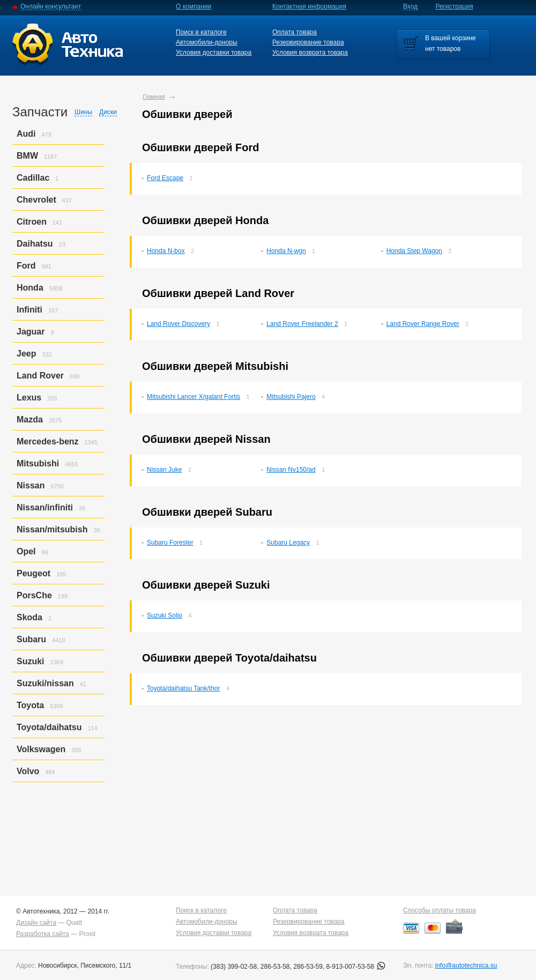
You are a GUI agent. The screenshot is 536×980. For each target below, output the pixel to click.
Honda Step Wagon (414, 251)
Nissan (31, 485)
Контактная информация (309, 6)
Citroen (32, 222)
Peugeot (33, 573)
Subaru (31, 639)
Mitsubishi (38, 463)
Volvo (28, 771)
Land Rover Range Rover (423, 324)
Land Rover (40, 376)
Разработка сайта (43, 934)
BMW (27, 156)
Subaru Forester (170, 543)
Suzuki (31, 661)
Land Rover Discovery (178, 324)
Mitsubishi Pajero (291, 397)
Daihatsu (35, 244)
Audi (26, 134)
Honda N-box (166, 251)
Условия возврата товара (310, 53)
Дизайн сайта (36, 923)
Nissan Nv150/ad (291, 470)
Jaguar (31, 332)
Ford (26, 266)
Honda (30, 288)
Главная (154, 96)
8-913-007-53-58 (356, 967)
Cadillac (33, 178)
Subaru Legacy (288, 543)
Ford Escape (165, 178)
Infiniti (29, 310)
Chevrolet (36, 200)
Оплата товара (295, 32)
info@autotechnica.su (466, 966)
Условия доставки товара (214, 53)
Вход (410, 6)
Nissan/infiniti (45, 507)
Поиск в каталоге (201, 32)
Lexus (29, 398)
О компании (193, 6)
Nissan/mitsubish (52, 529)
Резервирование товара (308, 42)
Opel (26, 551)
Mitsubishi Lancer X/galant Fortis (193, 397)
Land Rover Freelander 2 (302, 324)
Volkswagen (41, 749)
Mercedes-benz (48, 441)
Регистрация (455, 6)
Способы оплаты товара (440, 910)
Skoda (29, 617)
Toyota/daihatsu (49, 727)
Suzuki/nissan (45, 683)
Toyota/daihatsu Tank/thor (184, 688)
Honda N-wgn (286, 251)
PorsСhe (34, 595)
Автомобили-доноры (207, 42)
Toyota (30, 705)
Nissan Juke (164, 470)
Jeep (26, 354)
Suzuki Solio (165, 615)
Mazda (30, 420)
